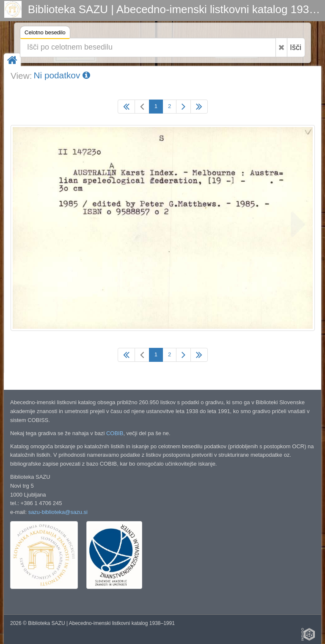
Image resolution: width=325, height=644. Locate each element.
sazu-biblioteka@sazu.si (58, 512)
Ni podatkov (62, 75)
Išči (296, 47)
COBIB (115, 433)
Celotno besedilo (45, 34)
